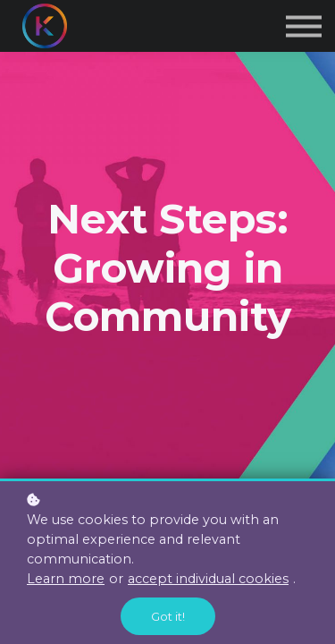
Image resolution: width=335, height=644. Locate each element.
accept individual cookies (208, 579)
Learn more (66, 579)
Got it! (168, 616)
